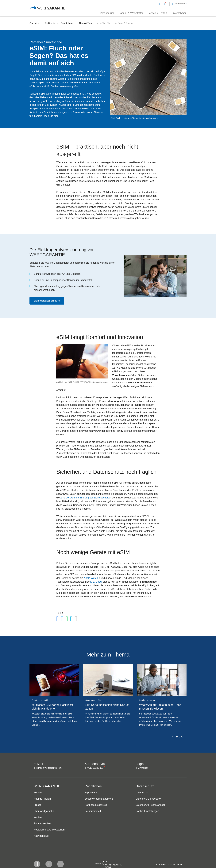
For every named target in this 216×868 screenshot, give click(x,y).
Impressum (91, 793)
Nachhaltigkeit (41, 836)
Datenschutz (142, 793)
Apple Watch (91, 578)
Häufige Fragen (42, 799)
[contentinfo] (168, 858)
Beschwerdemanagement (99, 799)
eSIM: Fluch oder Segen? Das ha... (118, 23)
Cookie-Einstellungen (147, 811)
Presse (37, 805)
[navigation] (173, 4)
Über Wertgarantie (44, 811)
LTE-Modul (96, 582)
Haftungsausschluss (96, 805)
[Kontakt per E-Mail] (160, 4)
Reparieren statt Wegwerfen (49, 830)
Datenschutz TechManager (150, 805)
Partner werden (42, 824)
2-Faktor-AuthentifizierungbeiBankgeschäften (86, 498)
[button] (179, 4)
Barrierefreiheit (93, 811)
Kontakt (38, 793)
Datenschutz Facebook (148, 799)
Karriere (38, 817)
